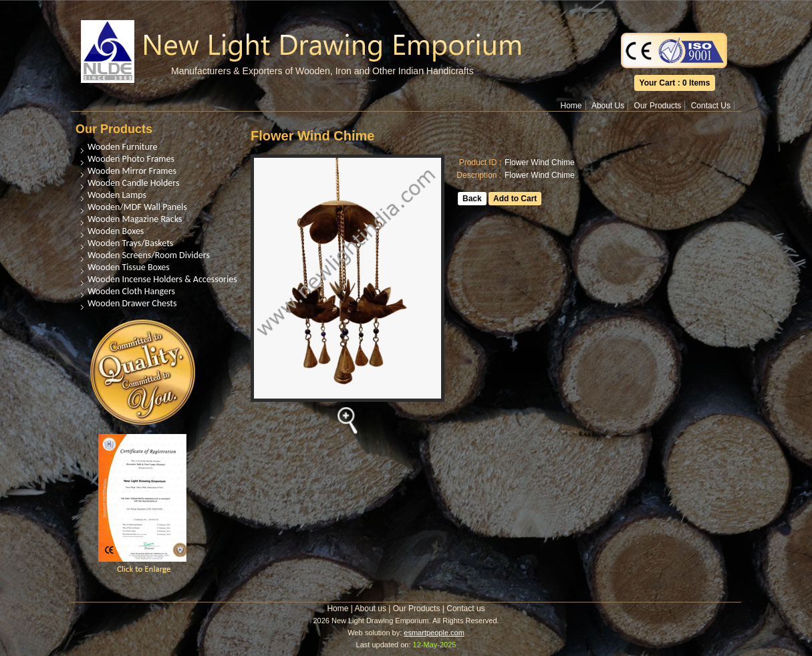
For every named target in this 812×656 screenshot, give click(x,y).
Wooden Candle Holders (133, 183)
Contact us (465, 609)
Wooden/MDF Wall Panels (137, 207)
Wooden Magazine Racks (135, 219)
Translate (674, 9)
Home (571, 106)
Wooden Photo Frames (131, 159)
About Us (608, 106)
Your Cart (658, 83)
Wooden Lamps (117, 195)
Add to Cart (515, 199)
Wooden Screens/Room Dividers (149, 255)
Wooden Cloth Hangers (131, 291)
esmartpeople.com (434, 633)
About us (371, 609)
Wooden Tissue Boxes (129, 267)
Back (472, 199)
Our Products (658, 106)
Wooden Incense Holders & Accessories (162, 279)
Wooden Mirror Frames (132, 171)
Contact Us (711, 106)
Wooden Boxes (116, 231)
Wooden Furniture (122, 147)
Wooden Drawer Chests (132, 303)
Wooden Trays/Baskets (130, 243)
